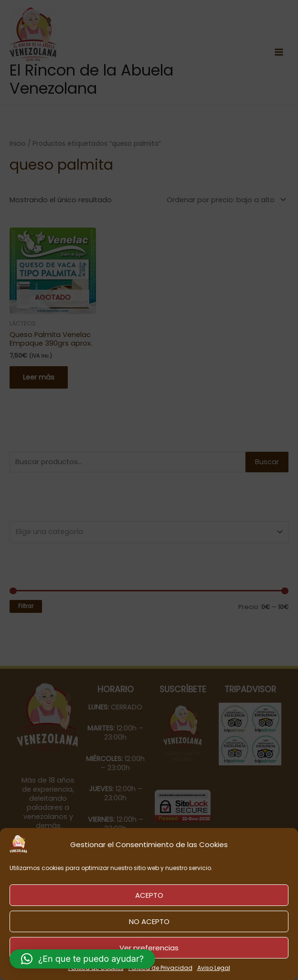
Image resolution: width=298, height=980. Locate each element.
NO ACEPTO (149, 921)
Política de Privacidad (160, 968)
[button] (82, 959)
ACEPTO (149, 895)
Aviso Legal (214, 968)
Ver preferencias (149, 948)
